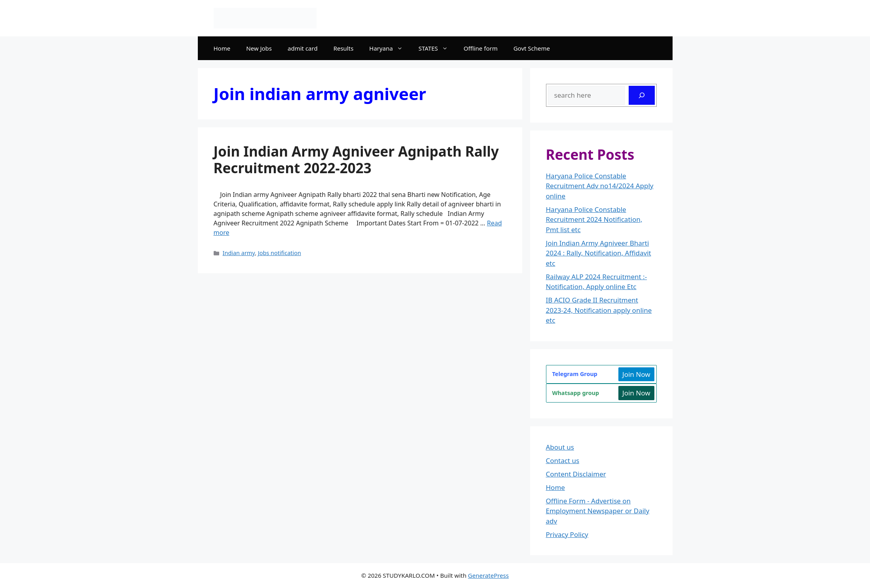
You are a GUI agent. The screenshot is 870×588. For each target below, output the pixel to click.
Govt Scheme (532, 48)
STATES (437, 48)
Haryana (390, 48)
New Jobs (259, 48)
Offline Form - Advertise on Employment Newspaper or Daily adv (598, 511)
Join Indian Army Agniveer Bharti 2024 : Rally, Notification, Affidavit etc (599, 253)
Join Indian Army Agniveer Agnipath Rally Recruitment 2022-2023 (356, 160)
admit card (303, 48)
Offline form (481, 48)
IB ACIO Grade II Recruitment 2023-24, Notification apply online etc (599, 310)
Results (344, 48)
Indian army (239, 253)
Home (222, 48)
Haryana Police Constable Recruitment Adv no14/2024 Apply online (600, 186)
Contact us (563, 460)
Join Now (636, 374)
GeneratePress (488, 575)
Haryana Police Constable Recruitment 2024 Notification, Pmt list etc (594, 219)
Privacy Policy (567, 534)
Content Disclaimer (576, 474)
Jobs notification (280, 253)
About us (560, 447)
